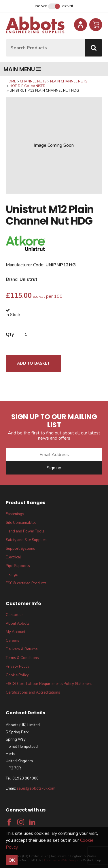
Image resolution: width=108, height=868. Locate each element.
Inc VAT (41, 6)
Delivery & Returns (22, 649)
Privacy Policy (18, 666)
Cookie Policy (17, 675)
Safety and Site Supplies (26, 540)
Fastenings (15, 514)
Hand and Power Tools (25, 531)
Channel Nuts (33, 81)
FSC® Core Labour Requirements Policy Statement (49, 684)
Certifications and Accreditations (33, 692)
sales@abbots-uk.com (36, 788)
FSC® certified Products (26, 583)
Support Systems (20, 549)
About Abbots (18, 624)
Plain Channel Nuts (69, 81)
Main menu (22, 69)
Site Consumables (21, 523)
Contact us (15, 615)
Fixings (12, 575)
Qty (10, 334)
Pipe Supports (18, 566)
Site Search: (6, 39)
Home (11, 81)
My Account (16, 632)
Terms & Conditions (22, 658)
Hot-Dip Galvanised (28, 86)
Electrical (13, 557)
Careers (13, 641)
